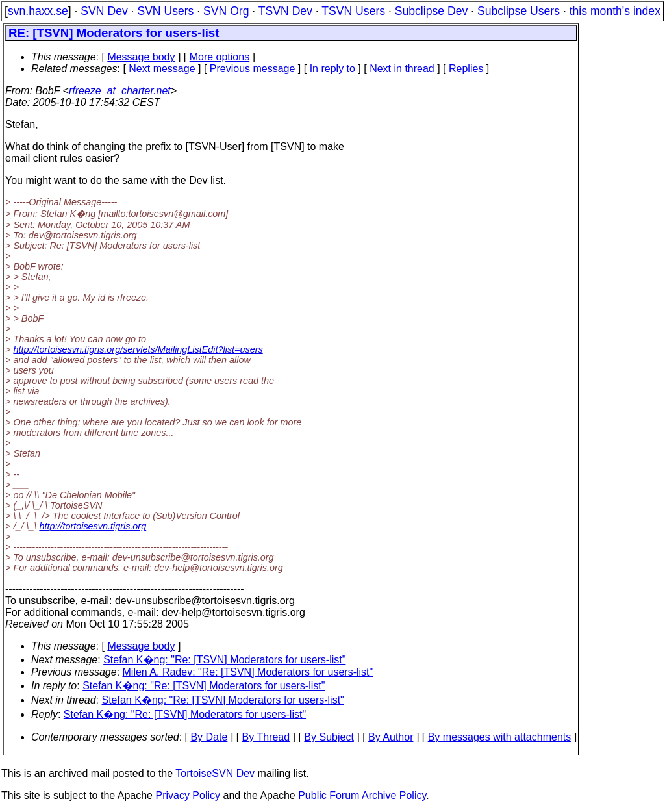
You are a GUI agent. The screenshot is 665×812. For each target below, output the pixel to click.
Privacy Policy (188, 795)
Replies (466, 69)
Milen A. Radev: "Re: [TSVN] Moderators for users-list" (248, 672)
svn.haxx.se (38, 11)
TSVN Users (353, 11)
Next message (162, 69)
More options (220, 57)
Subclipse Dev (431, 11)
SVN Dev (104, 11)
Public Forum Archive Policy (362, 795)
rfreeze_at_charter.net (120, 91)
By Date (209, 737)
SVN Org (226, 11)
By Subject (329, 737)
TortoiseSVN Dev (215, 773)
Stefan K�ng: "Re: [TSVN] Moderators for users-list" (224, 660)
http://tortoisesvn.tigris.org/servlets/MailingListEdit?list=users (138, 349)
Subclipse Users (519, 11)
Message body (141, 57)
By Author (391, 737)
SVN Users (165, 11)
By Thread (266, 737)
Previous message (253, 69)
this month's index (615, 11)
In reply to (332, 69)
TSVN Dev (285, 11)
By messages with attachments (500, 737)
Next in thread (402, 69)
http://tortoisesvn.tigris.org (93, 526)
